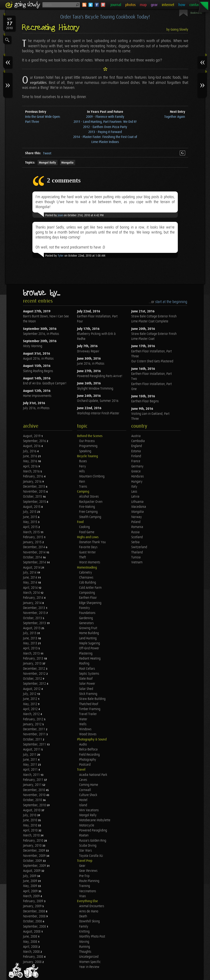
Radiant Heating (90, 659)
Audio (83, 745)
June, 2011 (31, 760)
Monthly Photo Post (92, 937)
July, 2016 (30, 451)
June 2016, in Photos (91, 364)
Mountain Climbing (92, 476)
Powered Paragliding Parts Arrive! (100, 376)
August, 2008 (32, 932)
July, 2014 (30, 573)
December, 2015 (34, 487)
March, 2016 (32, 471)
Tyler (61, 256)
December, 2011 (34, 729)
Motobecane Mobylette (95, 820)
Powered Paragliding (93, 830)
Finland (136, 456)
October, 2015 (33, 497)
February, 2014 (34, 598)
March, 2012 (32, 714)
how (182, 5)
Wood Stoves (88, 734)
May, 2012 (31, 704)
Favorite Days (88, 547)
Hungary (137, 482)
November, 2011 (35, 734)
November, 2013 (35, 613)
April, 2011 (31, 770)
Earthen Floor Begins (145, 401)
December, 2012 (34, 669)
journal (116, 5)
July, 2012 (30, 694)
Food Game (87, 532)
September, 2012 (35, 684)
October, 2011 (33, 740)
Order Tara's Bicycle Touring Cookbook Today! (105, 17)
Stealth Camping (90, 517)
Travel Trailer (88, 714)
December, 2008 (34, 911)
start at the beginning (171, 302)
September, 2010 (35, 805)
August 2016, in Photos (38, 359)
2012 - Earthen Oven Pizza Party (105, 127)
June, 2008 (31, 937)
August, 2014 (32, 568)
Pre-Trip (84, 876)
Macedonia (139, 507)
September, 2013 (35, 623)
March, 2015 (32, 532)
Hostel (83, 800)
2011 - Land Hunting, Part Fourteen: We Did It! (105, 122)
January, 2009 (33, 906)
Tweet (47, 153)
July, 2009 (30, 876)
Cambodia (138, 441)
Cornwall (85, 790)
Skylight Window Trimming (95, 389)
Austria (136, 436)
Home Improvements (37, 396)
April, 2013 (31, 648)
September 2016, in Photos (41, 334)
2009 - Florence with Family (105, 117)
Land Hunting (88, 638)
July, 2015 (30, 512)
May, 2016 (31, 461)
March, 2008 (32, 952)
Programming (88, 446)
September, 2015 (35, 502)
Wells (83, 724)
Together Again (175, 117)
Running (85, 947)
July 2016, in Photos (36, 408)
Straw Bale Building (92, 699)
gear (154, 5)
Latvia (135, 497)
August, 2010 (32, 810)
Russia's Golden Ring (93, 841)
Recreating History (51, 28)
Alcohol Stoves (89, 497)
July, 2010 (30, 815)
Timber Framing (90, 709)
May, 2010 (31, 825)
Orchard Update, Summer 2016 (98, 401)
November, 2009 (35, 856)
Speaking (85, 451)
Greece (136, 471)
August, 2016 (32, 446)
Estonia (136, 451)
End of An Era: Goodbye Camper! (45, 383)
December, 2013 (34, 608)
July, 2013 (30, 633)
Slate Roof (86, 679)
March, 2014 (32, 593)
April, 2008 (31, 947)
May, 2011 (31, 765)
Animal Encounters (92, 906)
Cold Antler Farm (90, 588)
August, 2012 (32, 689)
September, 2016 (35, 441)
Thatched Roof (89, 704)
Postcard (85, 765)
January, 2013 (33, 664)
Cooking (84, 527)
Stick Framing (88, 694)
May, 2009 (31, 886)
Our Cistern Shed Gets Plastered (152, 361)
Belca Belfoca (88, 750)
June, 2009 (31, 881)
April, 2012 (31, 709)
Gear (82, 866)
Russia (135, 532)
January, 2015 (33, 542)
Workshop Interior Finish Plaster (98, 413)
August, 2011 (32, 750)
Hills (82, 471)
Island (83, 805)
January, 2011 (33, 785)
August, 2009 (32, 871)
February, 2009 (34, 901)
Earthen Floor (88, 598)
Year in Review (89, 967)
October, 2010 (33, 800)
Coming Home (89, 785)
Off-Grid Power (89, 648)
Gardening (86, 618)
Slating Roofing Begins (38, 371)
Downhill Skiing (89, 921)
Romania (137, 527)
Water (83, 719)
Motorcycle (87, 825)
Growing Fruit (88, 628)
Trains (83, 487)
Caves (83, 780)
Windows (85, 729)
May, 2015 (31, 522)
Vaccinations (88, 891)
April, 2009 (31, 891)
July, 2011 (30, 755)
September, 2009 (35, 866)
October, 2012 (33, 679)
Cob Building (88, 583)
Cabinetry (86, 573)
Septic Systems (89, 674)
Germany (137, 466)
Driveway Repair (88, 351)
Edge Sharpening (90, 603)
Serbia (135, 542)
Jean (60, 215)
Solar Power (87, 684)
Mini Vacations (89, 810)
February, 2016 (34, 476)
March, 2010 (32, 835)
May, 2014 (31, 583)
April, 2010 (31, 830)
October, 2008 (33, 921)
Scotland (137, 537)
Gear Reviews (88, 871)
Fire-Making (87, 507)
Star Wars (85, 851)
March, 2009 (32, 896)
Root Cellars (87, 669)
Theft (83, 557)
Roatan (84, 835)
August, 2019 (32, 436)
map (143, 5)
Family (84, 927)
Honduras (138, 476)
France (136, 461)
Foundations (87, 613)
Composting (87, 593)
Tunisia (136, 557)
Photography (88, 760)
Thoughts (85, 952)
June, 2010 (31, 820)
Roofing (84, 664)
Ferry (83, 466)
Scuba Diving (88, 846)
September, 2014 (35, 562)
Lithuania (137, 502)
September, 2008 (35, 927)
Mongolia (67, 163)
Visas (82, 896)
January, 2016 (33, 482)
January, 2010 (33, 846)
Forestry (85, 608)
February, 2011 (34, 780)
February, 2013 (34, 659)
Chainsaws (86, 578)
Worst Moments (90, 562)
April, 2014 (31, 588)
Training (85, 886)
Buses (83, 461)
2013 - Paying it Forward (105, 132)
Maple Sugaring (90, 643)
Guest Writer (87, 552)
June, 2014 (31, 578)
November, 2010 (35, 795)
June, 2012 (31, 699)
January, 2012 (33, 724)
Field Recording (89, 755)
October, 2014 (33, 557)
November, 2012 (35, 674)
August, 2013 (32, 628)
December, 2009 (34, 851)
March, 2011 (32, 775)
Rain (82, 482)
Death (83, 916)
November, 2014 (35, 552)
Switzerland (139, 547)
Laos (134, 492)
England (137, 446)
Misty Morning (33, 346)
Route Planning (89, 881)
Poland (136, 522)
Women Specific (90, 962)
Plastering (86, 654)
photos (130, 5)
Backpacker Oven (91, 502)
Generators (86, 623)
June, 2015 (31, 517)
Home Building (89, 633)
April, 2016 (31, 466)
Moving (84, 942)
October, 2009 (33, 861)
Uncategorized (89, 957)
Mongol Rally (47, 163)
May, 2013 (31, 643)
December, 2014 (34, 547)
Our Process (87, 441)
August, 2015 (32, 507)
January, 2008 (33, 962)
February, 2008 (34, 957)
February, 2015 (34, 537)
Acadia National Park (93, 775)
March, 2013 (32, 654)
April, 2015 (31, 527)
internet (168, 5)
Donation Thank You (92, 542)
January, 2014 (33, 603)
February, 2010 (34, 841)
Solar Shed (86, 689)
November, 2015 (35, 492)
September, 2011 (35, 745)
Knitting (84, 932)
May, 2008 (31, 942)
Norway (137, 517)
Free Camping (88, 512)
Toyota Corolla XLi (91, 856)
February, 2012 (34, 719)
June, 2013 (31, 638)
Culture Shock (88, 795)
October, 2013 (33, 618)
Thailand (137, 552)
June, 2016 (31, 456)
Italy (134, 487)
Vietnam (137, 562)
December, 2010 (34, 790)
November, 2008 (35, 916)
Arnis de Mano (89, 911)
